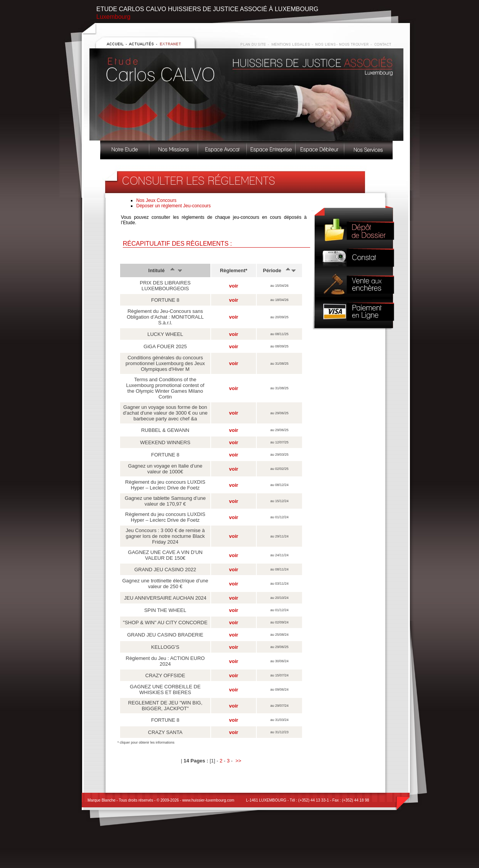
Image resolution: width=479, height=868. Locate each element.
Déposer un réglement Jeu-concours (173, 206)
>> (238, 761)
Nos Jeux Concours (156, 200)
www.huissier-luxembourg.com (208, 800)
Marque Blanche (102, 800)
